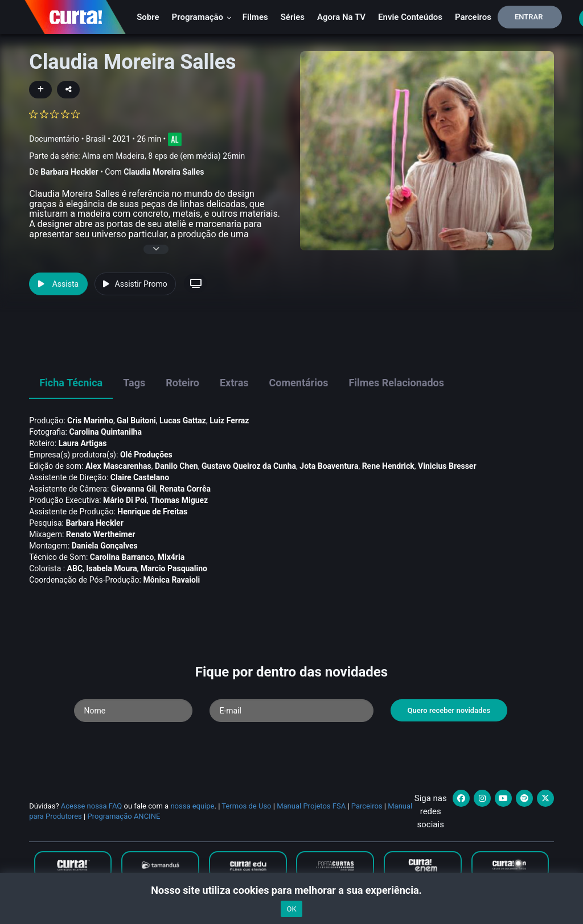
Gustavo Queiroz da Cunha (249, 466)
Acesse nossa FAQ (92, 806)
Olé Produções (146, 455)
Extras (234, 383)
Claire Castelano (140, 477)
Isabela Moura (111, 568)
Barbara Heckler (69, 172)
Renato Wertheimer (101, 534)
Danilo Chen (176, 466)
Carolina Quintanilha (105, 432)
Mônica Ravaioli (171, 580)
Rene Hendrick (388, 466)
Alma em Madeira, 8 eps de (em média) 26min (163, 156)
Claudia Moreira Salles (164, 172)
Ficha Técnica (71, 383)
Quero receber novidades (449, 710)
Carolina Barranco (122, 557)
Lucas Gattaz (183, 420)
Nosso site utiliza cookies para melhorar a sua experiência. (291, 890)
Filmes (255, 17)
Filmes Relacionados (396, 383)
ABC (75, 568)
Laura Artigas (83, 443)
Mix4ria (171, 557)
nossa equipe (192, 806)
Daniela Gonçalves (105, 546)
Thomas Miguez (179, 500)
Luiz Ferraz (229, 420)
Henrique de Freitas (152, 511)
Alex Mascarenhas (118, 466)
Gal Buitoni (136, 420)
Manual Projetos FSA (311, 806)
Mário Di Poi (125, 500)
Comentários (299, 383)
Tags (134, 383)
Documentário (54, 138)
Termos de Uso (246, 806)
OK (291, 909)
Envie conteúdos (410, 17)
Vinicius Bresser (447, 466)
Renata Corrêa (185, 489)
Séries (293, 17)
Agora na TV (341, 17)
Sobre (148, 17)
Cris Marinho (90, 420)
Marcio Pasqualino (174, 568)
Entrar (529, 17)
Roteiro (182, 383)
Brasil (96, 138)
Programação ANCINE (124, 816)
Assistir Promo (135, 284)
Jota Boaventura (329, 466)
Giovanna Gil (134, 489)
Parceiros (473, 17)
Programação (202, 17)
